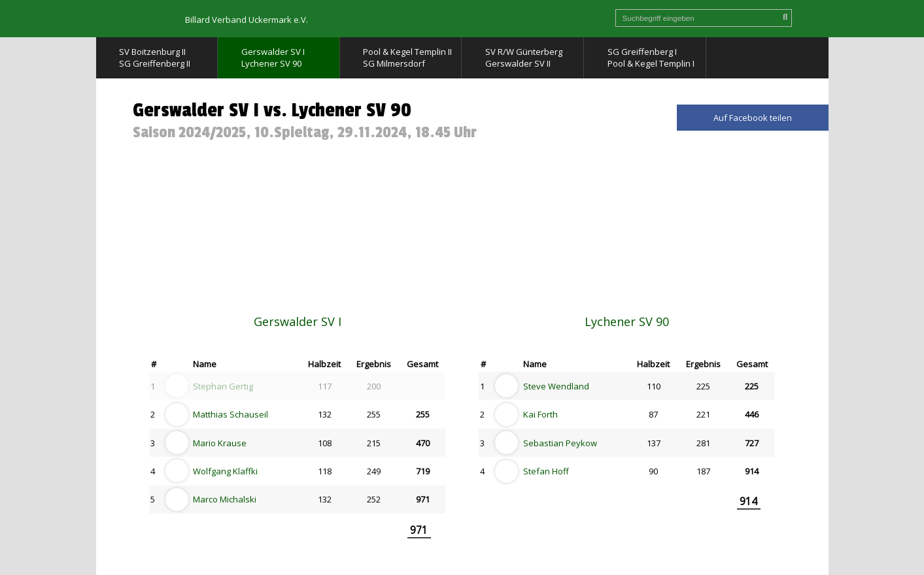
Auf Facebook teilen (753, 118)
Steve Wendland (556, 386)
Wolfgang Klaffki (225, 471)
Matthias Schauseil (231, 414)
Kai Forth (540, 414)
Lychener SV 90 (627, 321)
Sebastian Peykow (560, 443)
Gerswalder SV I (298, 321)
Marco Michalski (225, 499)
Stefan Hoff (546, 471)
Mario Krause (220, 443)
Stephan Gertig (223, 386)
